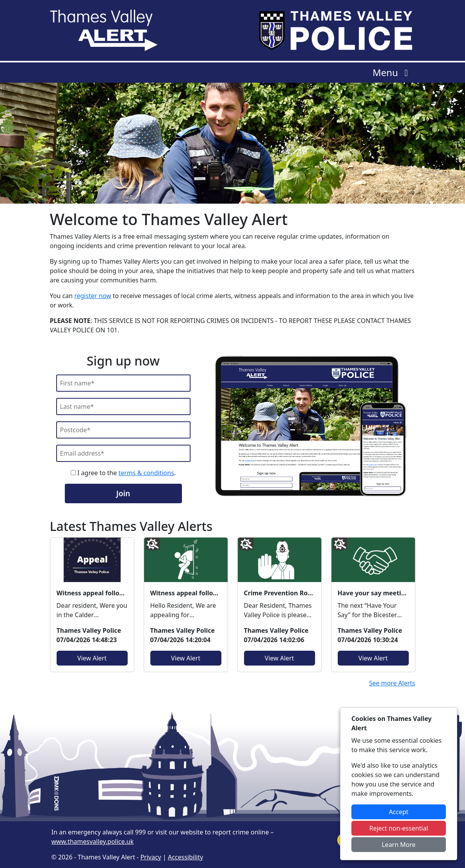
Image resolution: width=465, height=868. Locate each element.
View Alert (92, 658)
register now (93, 296)
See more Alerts (392, 683)
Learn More (399, 845)
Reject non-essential (399, 828)
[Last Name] (123, 406)
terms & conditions (146, 473)
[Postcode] (123, 430)
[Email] (123, 453)
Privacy (151, 857)
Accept (399, 812)
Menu (392, 72)
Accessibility (185, 857)
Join (123, 493)
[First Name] (123, 383)
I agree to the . (123, 473)
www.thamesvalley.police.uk (93, 841)
